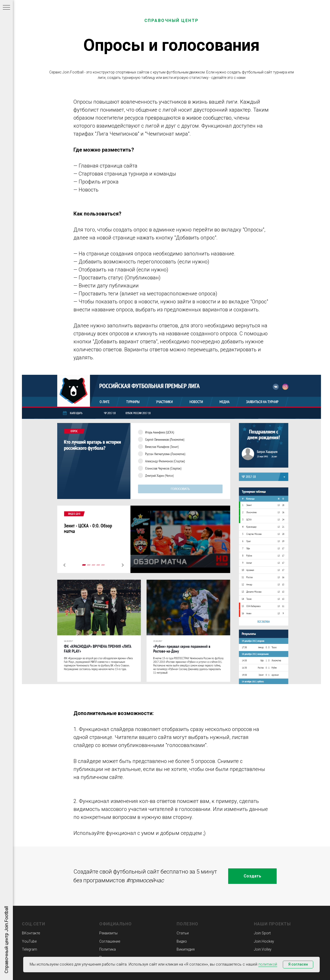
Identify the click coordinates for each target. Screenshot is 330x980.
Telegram (30, 949)
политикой (268, 964)
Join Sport (262, 933)
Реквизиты (108, 933)
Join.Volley (263, 949)
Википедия (186, 949)
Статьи (183, 933)
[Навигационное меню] (6, 8)
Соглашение (110, 941)
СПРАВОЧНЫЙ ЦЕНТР (172, 20)
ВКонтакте (31, 933)
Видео (182, 941)
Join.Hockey (264, 941)
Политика (108, 949)
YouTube (29, 941)
